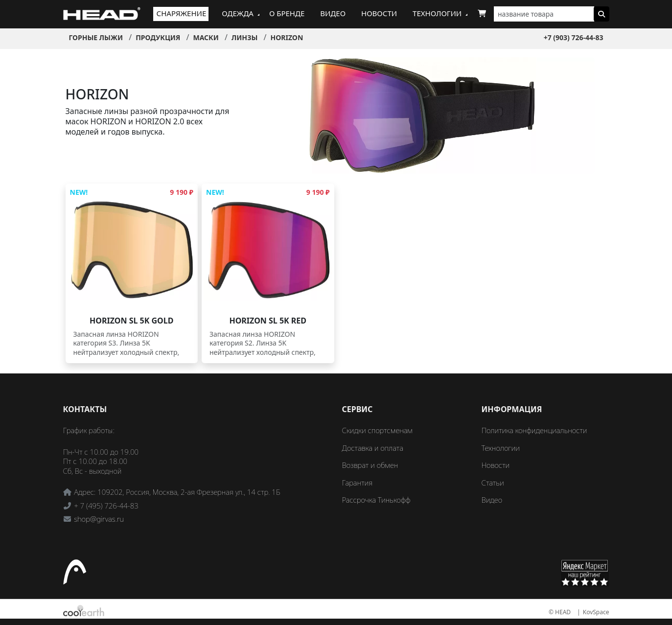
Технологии (437, 13)
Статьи (493, 483)
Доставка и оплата (373, 448)
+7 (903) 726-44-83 (574, 37)
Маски (206, 37)
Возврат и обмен (370, 465)
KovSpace (596, 612)
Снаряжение (182, 13)
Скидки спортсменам (378, 430)
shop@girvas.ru (99, 519)
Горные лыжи (96, 37)
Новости (379, 13)
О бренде (287, 13)
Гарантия (358, 483)
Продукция (158, 37)
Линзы (244, 37)
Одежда (238, 13)
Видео (333, 13)
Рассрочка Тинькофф (376, 500)
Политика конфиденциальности (534, 430)
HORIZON (287, 37)
